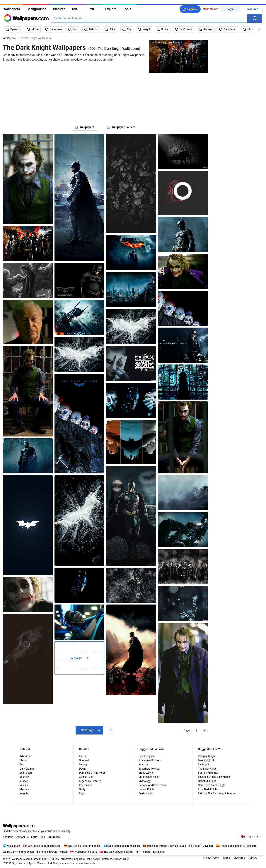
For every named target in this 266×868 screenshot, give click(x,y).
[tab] (85, 127)
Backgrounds (36, 9)
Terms (226, 858)
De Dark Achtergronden (21, 852)
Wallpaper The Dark (86, 852)
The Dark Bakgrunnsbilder (118, 852)
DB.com (54, 837)
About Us (8, 837)
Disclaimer (240, 858)
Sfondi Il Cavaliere (203, 846)
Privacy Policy (211, 858)
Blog (42, 837)
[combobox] (149, 18)
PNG (92, 9)
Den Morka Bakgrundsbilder (124, 846)
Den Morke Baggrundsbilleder (45, 846)
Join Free (252, 9)
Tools (127, 9)
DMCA (253, 858)
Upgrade (192, 9)
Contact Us (22, 837)
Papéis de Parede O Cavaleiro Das (166, 846)
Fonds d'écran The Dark (54, 852)
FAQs (34, 837)
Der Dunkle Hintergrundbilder (85, 846)
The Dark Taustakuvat (153, 852)
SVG (75, 9)
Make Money (210, 9)
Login (230, 9)
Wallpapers (12, 9)
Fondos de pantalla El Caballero (238, 846)
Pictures (59, 9)
